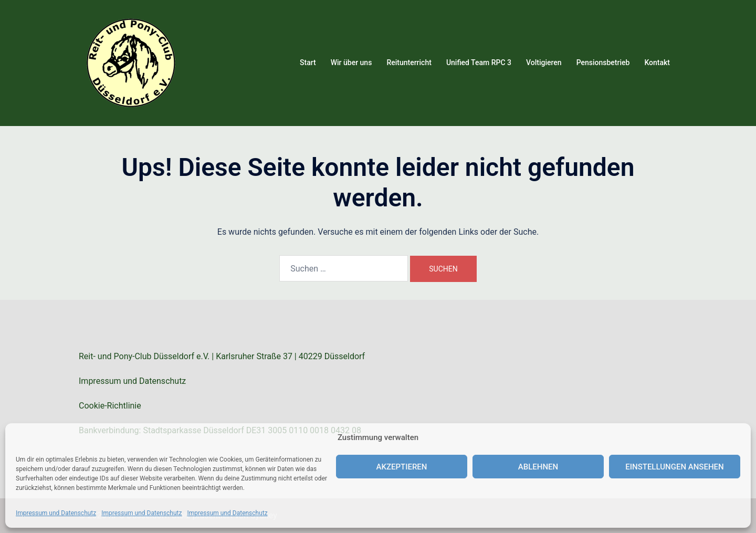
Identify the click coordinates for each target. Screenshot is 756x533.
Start (308, 62)
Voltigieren (544, 62)
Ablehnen (538, 467)
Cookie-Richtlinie (110, 406)
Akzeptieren (402, 467)
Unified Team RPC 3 (479, 62)
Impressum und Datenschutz (56, 513)
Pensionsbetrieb (603, 62)
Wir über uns (351, 62)
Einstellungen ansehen (674, 467)
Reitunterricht (409, 62)
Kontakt (657, 62)
